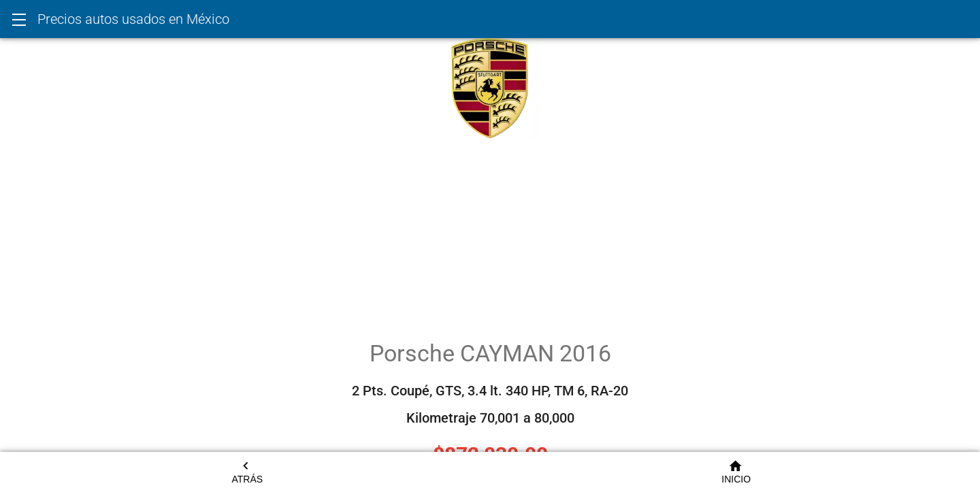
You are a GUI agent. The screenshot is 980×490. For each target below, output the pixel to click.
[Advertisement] (490, 235)
